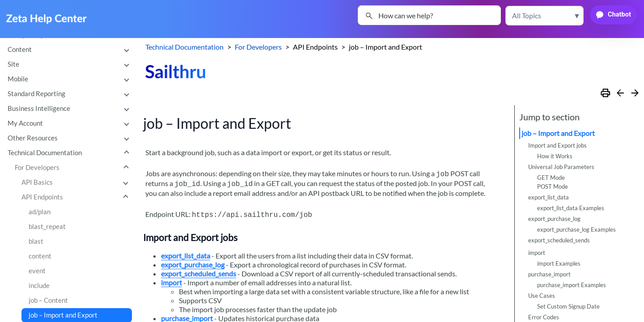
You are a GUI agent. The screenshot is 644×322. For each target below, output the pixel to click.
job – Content (48, 300)
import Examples (559, 263)
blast (36, 241)
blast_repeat (47, 227)
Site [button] (70, 64)
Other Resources (70, 138)
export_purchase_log (193, 262)
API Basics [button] (77, 182)
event (37, 271)
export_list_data (186, 253)
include (39, 286)
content (40, 256)
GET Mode (551, 178)
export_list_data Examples (571, 208)
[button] (544, 16)
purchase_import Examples (572, 285)
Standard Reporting (70, 94)
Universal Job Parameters (561, 167)
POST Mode (553, 186)
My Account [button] (70, 123)
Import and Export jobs (557, 145)
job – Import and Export (558, 133)
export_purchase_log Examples (576, 229)
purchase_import (187, 316)
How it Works (555, 156)
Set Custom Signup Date (568, 306)
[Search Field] (429, 15)
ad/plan (40, 212)
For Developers (74, 168)
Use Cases (542, 296)
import (172, 280)
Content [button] (70, 50)
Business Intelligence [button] (70, 109)
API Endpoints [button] (77, 197)
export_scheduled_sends (199, 271)
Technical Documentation (70, 153)
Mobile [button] (70, 79)
